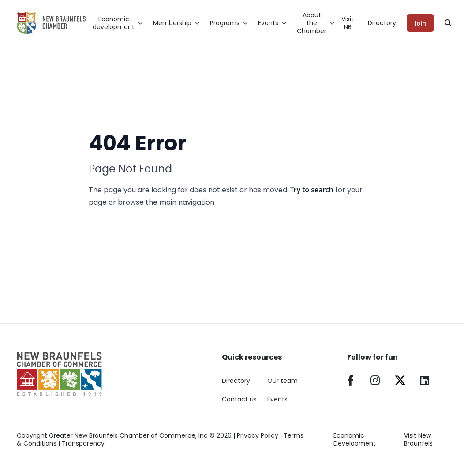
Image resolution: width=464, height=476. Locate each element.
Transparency (83, 443)
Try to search (312, 190)
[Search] (448, 23)
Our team (283, 381)
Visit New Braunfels (418, 439)
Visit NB (348, 23)
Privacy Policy (258, 435)
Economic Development (355, 439)
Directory (382, 23)
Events (277, 399)
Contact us (239, 399)
